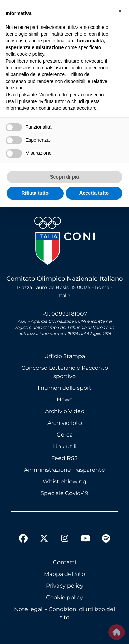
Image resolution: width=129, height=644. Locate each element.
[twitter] (44, 533)
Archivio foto (65, 423)
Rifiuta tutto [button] (35, 193)
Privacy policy (65, 586)
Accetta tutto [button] (94, 193)
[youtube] (85, 539)
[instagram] (65, 539)
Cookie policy (64, 597)
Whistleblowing (64, 481)
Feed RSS (64, 458)
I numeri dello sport (64, 388)
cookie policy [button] (30, 54)
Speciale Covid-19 (64, 493)
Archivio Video (65, 411)
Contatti (64, 562)
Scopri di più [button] (64, 177)
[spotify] (106, 539)
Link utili (65, 446)
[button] (120, 11)
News (64, 400)
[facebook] (23, 539)
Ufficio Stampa (65, 356)
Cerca (65, 435)
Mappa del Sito (64, 574)
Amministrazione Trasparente (64, 470)
